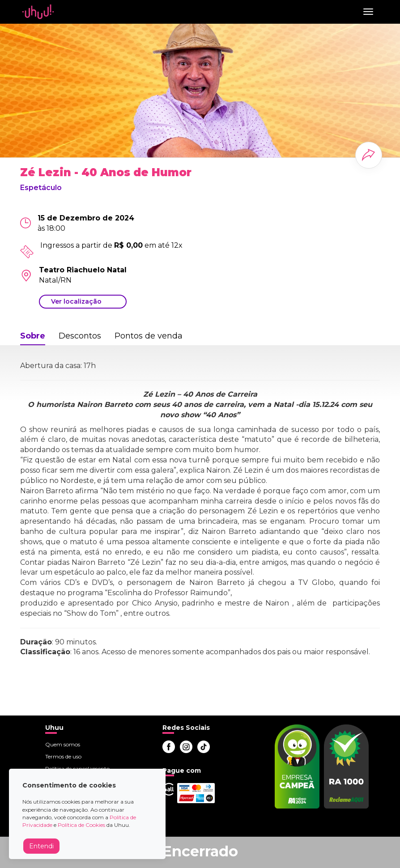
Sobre (33, 336)
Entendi (41, 846)
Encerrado (200, 851)
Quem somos (63, 744)
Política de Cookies (81, 825)
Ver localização (76, 301)
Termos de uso (63, 756)
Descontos (80, 336)
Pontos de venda (149, 336)
